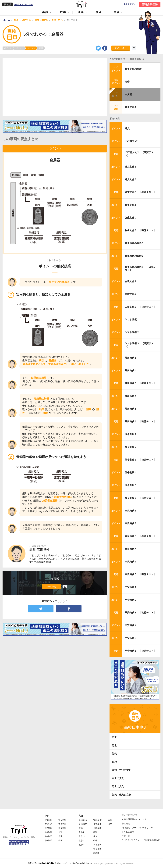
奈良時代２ (131, 523)
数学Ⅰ (82, 828)
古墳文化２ (131, 294)
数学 (63, 12)
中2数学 (48, 836)
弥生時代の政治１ (134, 243)
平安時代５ (131, 638)
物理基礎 (97, 820)
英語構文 (83, 824)
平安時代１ (131, 587)
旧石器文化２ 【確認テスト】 (139, 154)
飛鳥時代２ (131, 370)
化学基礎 (97, 824)
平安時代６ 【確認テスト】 (140, 651)
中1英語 (48, 820)
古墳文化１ (131, 281)
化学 (95, 836)
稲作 (127, 82)
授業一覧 (126, 836)
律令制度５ (131, 485)
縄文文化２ (131, 179)
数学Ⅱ (82, 832)
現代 (114, 762)
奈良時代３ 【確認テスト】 (140, 536)
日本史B (97, 845)
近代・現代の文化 (122, 795)
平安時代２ (131, 600)
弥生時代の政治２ (134, 256)
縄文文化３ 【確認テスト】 (140, 192)
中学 (47, 816)
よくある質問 (128, 832)
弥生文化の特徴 (133, 69)
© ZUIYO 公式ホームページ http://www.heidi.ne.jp (60, 863)
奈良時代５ (131, 562)
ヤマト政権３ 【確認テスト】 (139, 345)
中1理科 (62, 820)
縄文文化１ (131, 167)
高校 (81, 816)
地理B (96, 853)
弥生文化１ (131, 107)
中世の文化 (118, 778)
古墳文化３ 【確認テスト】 (140, 307)
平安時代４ (131, 625)
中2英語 (48, 824)
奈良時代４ (131, 549)
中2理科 (62, 824)
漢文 (110, 824)
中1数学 (48, 832)
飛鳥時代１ (131, 358)
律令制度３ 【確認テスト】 (140, 460)
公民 (60, 841)
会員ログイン (129, 4)
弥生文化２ (131, 218)
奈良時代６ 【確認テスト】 (140, 574)
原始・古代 (115, 119)
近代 (114, 754)
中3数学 (48, 841)
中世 (114, 737)
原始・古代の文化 (122, 770)
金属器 (128, 94)
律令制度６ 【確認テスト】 (140, 498)
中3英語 (48, 828)
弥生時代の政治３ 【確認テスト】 (140, 269)
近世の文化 (118, 786)
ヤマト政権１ (132, 320)
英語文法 (83, 820)
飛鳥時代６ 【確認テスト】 (140, 421)
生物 (95, 841)
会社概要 (126, 823)
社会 (99, 12)
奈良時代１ (131, 511)
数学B (81, 845)
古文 (110, 820)
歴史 (60, 836)
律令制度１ (131, 434)
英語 (45, 12)
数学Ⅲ (82, 836)
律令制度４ (131, 472)
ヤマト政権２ (132, 332)
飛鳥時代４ (131, 396)
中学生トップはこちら (23, 5)
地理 (60, 832)
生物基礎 (97, 828)
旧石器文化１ (132, 141)
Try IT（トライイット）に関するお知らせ (141, 840)
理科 (81, 12)
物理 (95, 832)
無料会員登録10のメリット (134, 819)
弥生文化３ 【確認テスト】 (140, 230)
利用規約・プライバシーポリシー (137, 828)
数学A (81, 841)
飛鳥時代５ (131, 409)
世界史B (97, 849)
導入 (127, 128)
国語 (117, 12)
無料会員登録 (150, 4)
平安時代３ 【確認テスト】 (140, 613)
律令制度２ (131, 447)
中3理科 (62, 828)
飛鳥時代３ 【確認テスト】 (140, 383)
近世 (114, 745)
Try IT (81, 4)
